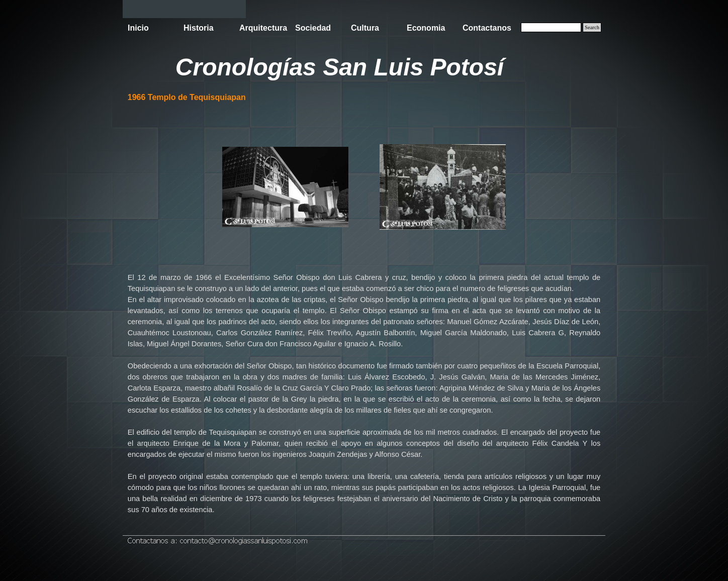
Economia (426, 28)
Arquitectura (263, 28)
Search (592, 27)
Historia (199, 28)
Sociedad (313, 28)
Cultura (365, 28)
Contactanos (487, 28)
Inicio (138, 28)
